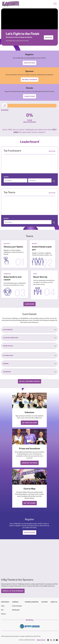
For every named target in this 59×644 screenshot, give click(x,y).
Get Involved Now (29, 423)
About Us (3, 614)
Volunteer (44, 602)
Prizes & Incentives (17, 606)
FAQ (2, 610)
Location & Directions (29, 338)
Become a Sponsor (30, 79)
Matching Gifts (16, 610)
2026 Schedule (29, 330)
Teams (3, 606)
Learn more (29, 304)
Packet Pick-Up (29, 346)
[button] (55, 4)
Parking (29, 364)
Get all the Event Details (29, 381)
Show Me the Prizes (30, 463)
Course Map (29, 372)
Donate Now (30, 96)
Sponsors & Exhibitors (32, 602)
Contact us (54, 602)
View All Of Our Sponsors (13, 591)
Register (49, 37)
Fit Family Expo (29, 355)
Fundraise (15, 602)
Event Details (5, 602)
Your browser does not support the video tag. (29, 19)
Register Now (29, 63)
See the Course (30, 503)
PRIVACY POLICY (41, 640)
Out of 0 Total (52, 151)
